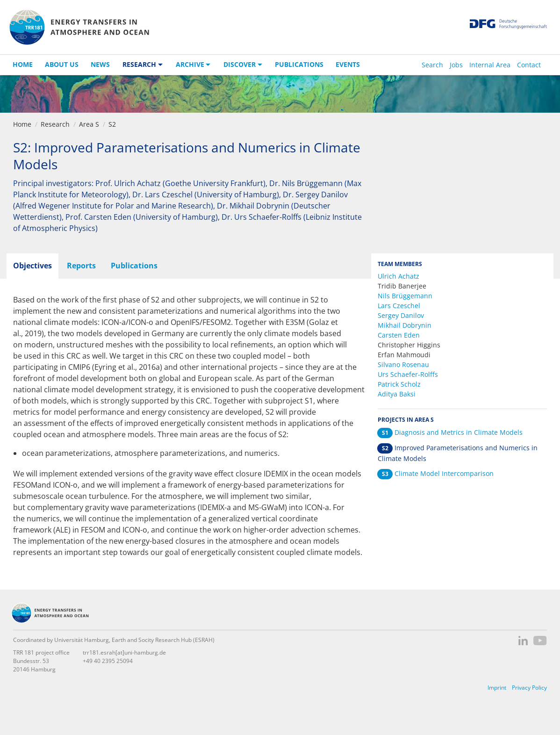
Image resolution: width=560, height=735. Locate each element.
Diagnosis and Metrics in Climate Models (450, 432)
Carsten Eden (399, 335)
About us (62, 64)
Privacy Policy (529, 688)
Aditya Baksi (397, 394)
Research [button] (139, 64)
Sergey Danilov (401, 315)
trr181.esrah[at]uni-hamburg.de (124, 652)
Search (432, 65)
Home (23, 64)
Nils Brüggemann (405, 296)
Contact (529, 65)
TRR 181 (79, 27)
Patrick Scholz (399, 384)
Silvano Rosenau (403, 364)
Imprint (497, 688)
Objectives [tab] (32, 266)
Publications (299, 64)
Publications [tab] (134, 266)
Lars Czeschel (399, 306)
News (100, 64)
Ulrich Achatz (398, 276)
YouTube (540, 641)
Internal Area (490, 65)
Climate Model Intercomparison (436, 473)
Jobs (456, 65)
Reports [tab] (81, 266)
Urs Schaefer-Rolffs (408, 374)
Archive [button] (190, 64)
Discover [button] (240, 64)
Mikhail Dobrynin (405, 325)
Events (348, 64)
